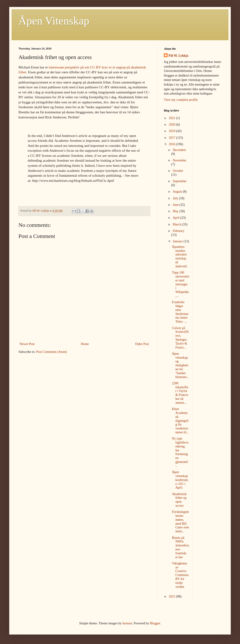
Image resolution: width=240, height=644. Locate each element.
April (176, 218)
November (179, 160)
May (176, 211)
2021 (173, 118)
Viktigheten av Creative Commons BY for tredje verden (180, 575)
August (178, 192)
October (178, 171)
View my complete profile (181, 100)
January (178, 241)
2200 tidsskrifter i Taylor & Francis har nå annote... (180, 393)
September (180, 181)
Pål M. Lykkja (178, 56)
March (177, 224)
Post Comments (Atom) (52, 352)
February (178, 231)
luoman (127, 623)
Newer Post (27, 344)
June (176, 205)
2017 (173, 138)
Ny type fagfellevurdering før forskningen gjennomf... (180, 452)
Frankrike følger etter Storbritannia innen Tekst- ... (180, 312)
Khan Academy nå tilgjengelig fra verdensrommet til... (180, 421)
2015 (173, 596)
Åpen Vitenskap (54, 21)
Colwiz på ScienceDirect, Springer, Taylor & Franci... (180, 338)
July (176, 198)
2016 (173, 144)
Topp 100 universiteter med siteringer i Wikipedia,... (180, 284)
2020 (173, 125)
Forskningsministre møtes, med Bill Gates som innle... (180, 522)
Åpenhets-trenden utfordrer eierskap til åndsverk (180, 257)
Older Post (142, 344)
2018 (173, 131)
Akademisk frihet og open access (179, 500)
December (179, 150)
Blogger (155, 623)
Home (85, 344)
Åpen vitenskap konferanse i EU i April (180, 480)
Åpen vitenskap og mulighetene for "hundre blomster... (180, 365)
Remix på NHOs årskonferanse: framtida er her (180, 547)
